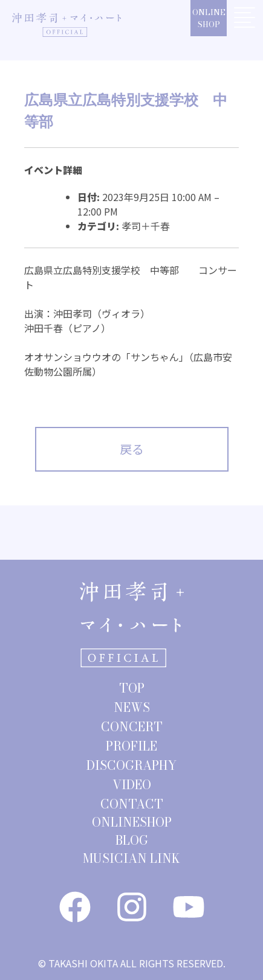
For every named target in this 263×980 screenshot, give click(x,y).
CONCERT (132, 727)
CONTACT (132, 804)
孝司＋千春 (146, 226)
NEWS (132, 707)
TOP (132, 688)
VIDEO (132, 785)
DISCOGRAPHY (131, 765)
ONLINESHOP (209, 18)
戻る (132, 449)
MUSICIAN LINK (131, 858)
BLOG (132, 840)
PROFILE (131, 746)
